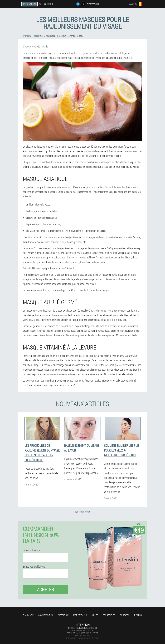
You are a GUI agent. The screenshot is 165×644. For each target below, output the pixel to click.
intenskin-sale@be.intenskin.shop (82, 628)
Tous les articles (83, 511)
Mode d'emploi (80, 615)
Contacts (125, 615)
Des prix (138, 615)
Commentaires (46, 615)
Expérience (63, 615)
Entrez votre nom (31, 550)
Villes (95, 615)
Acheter (46, 590)
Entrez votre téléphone (34, 567)
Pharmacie (28, 615)
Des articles (109, 615)
